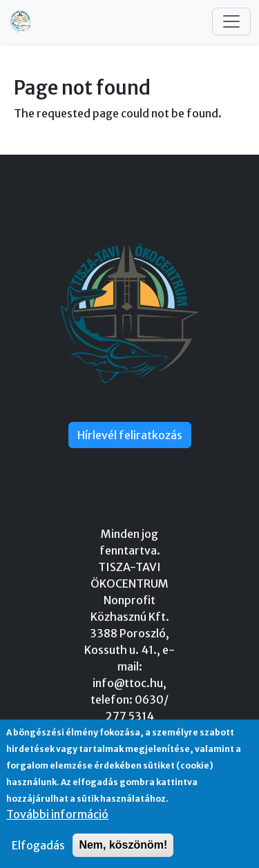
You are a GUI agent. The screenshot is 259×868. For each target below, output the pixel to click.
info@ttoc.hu (128, 683)
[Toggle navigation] (231, 21)
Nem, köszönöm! (123, 845)
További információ (57, 814)
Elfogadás (38, 845)
